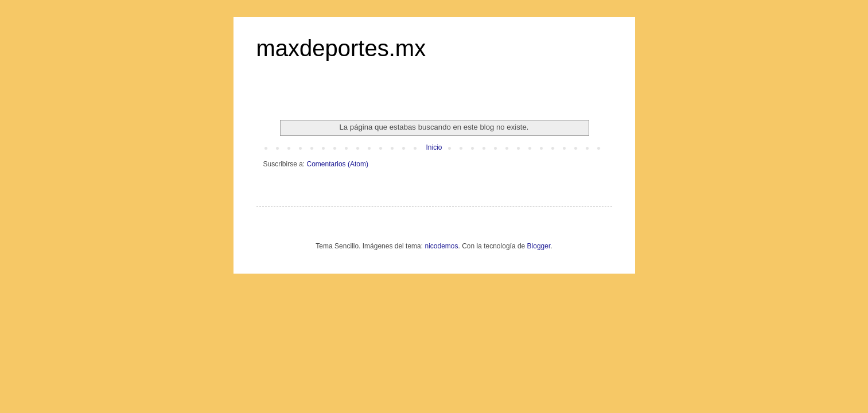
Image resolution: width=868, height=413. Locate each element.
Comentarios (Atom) (338, 164)
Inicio (434, 147)
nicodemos (441, 246)
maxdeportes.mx (341, 48)
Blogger (539, 246)
